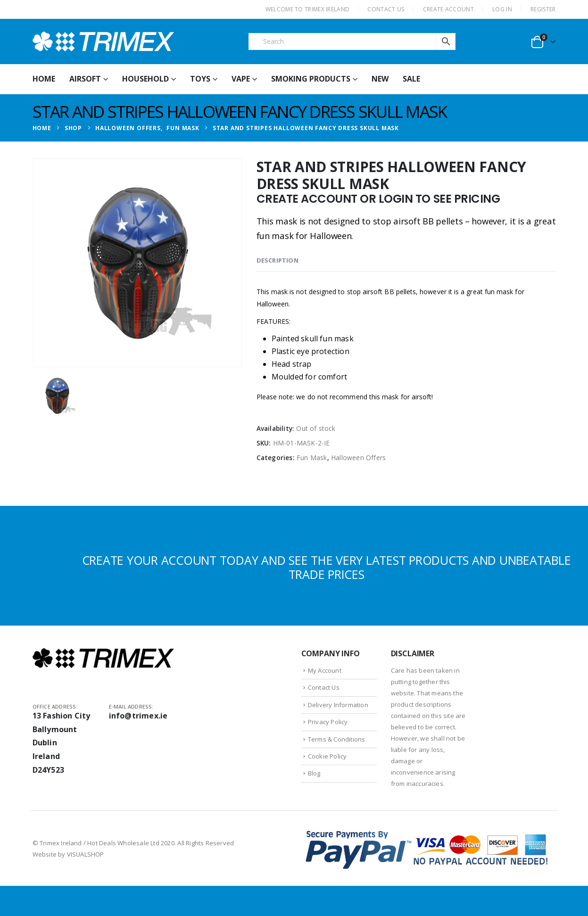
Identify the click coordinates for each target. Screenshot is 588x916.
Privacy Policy (328, 722)
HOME (44, 79)
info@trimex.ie (138, 716)
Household (145, 79)
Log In (502, 9)
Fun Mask (312, 458)
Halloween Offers (358, 458)
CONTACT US (386, 9)
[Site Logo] (103, 41)
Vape (241, 79)
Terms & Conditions (337, 739)
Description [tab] (277, 260)
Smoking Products (311, 79)
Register (543, 9)
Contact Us (324, 687)
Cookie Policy (327, 756)
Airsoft (85, 79)
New (380, 79)
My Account (325, 670)
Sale (411, 79)
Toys (200, 79)
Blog (314, 773)
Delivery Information (338, 705)
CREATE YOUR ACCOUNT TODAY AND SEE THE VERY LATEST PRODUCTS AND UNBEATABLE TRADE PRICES (327, 567)
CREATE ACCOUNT (448, 9)
